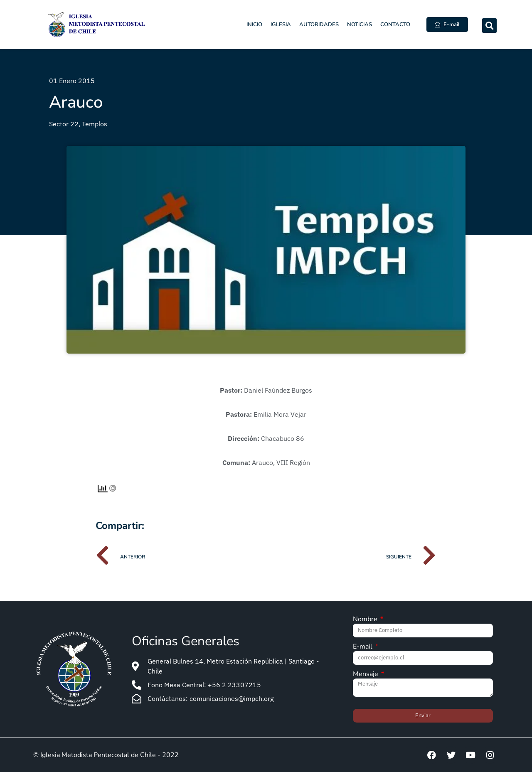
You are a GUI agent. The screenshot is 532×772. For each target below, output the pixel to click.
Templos (95, 124)
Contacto (395, 25)
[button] (489, 26)
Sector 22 (64, 124)
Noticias (360, 25)
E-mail (363, 647)
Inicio (254, 25)
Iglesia (281, 25)
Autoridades (319, 25)
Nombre (366, 620)
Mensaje (366, 675)
